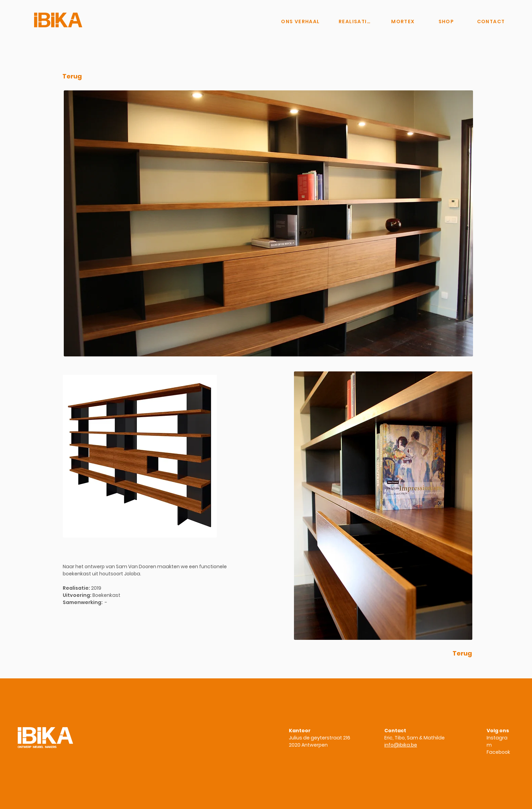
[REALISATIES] (355, 21)
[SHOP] (446, 21)
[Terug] (72, 76)
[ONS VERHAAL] (300, 21)
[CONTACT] (491, 21)
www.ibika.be (166, 648)
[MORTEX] (403, 21)
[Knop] (242, 21)
